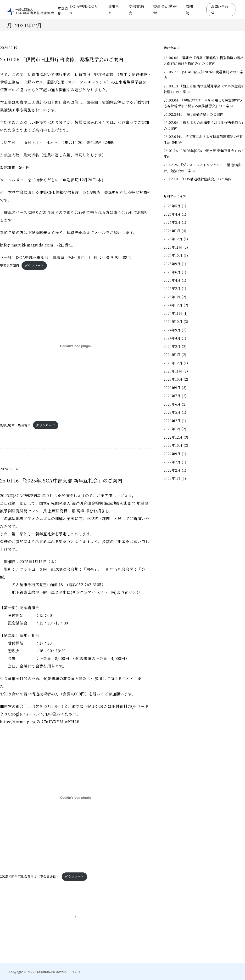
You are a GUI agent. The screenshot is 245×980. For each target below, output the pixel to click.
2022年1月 (172, 478)
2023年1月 (172, 429)
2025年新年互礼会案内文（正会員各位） (30, 876)
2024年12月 (173, 305)
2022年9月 (172, 454)
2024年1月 (172, 354)
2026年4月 (172, 214)
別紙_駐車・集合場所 (15, 425)
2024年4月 (172, 338)
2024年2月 (172, 346)
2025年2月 (172, 288)
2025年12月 (173, 239)
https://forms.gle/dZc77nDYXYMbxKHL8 (40, 722)
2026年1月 (172, 231)
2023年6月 (172, 404)
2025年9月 (172, 264)
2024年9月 (172, 330)
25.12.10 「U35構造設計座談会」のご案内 (198, 179)
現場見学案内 (10, 265)
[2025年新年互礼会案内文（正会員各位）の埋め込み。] (76, 797)
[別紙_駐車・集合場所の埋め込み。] (76, 346)
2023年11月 (173, 371)
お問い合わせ (220, 9)
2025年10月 (173, 255)
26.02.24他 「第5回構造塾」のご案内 (194, 114)
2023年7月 (172, 396)
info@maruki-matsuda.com (27, 245)
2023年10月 (173, 379)
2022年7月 (172, 462)
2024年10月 (173, 321)
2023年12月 (173, 363)
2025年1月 (172, 297)
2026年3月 (172, 222)
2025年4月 (172, 280)
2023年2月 (172, 421)
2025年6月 (172, 272)
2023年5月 (172, 412)
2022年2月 (172, 470)
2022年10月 (173, 445)
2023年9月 (172, 387)
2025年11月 (173, 247)
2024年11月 (173, 313)
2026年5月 (172, 206)
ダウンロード (34, 265)
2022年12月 (173, 437)
